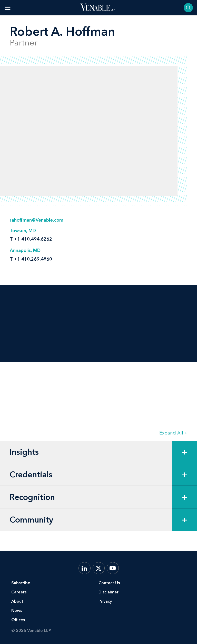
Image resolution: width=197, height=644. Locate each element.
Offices (18, 620)
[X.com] (99, 568)
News (17, 610)
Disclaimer (109, 592)
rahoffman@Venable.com (37, 220)
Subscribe (21, 583)
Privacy (105, 601)
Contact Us (109, 583)
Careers (19, 592)
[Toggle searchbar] (188, 8)
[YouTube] (113, 568)
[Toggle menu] (8, 8)
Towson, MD (23, 231)
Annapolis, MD (25, 250)
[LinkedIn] (85, 568)
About (17, 601)
